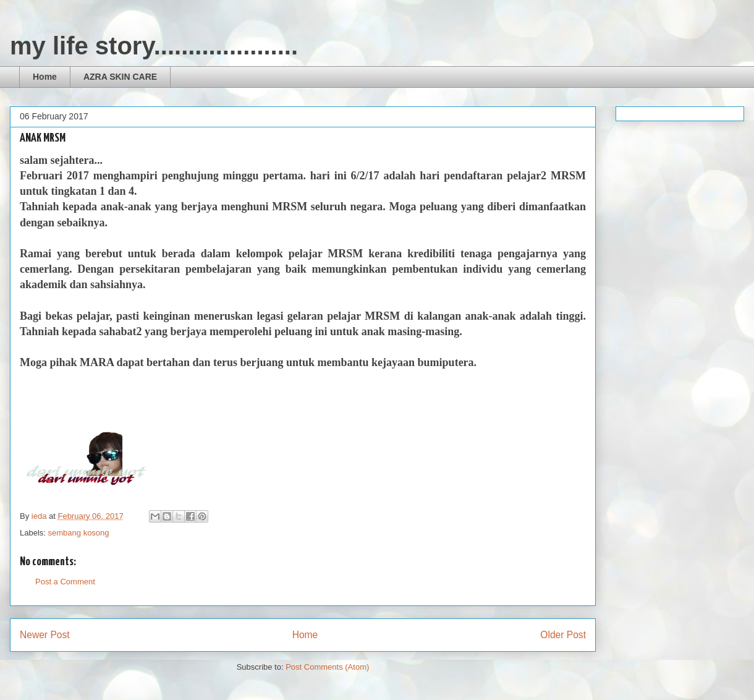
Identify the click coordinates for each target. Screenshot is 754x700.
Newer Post (45, 635)
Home (45, 77)
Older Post (563, 635)
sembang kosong (79, 533)
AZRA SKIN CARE (120, 77)
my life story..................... (154, 46)
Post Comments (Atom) (327, 667)
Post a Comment (65, 582)
